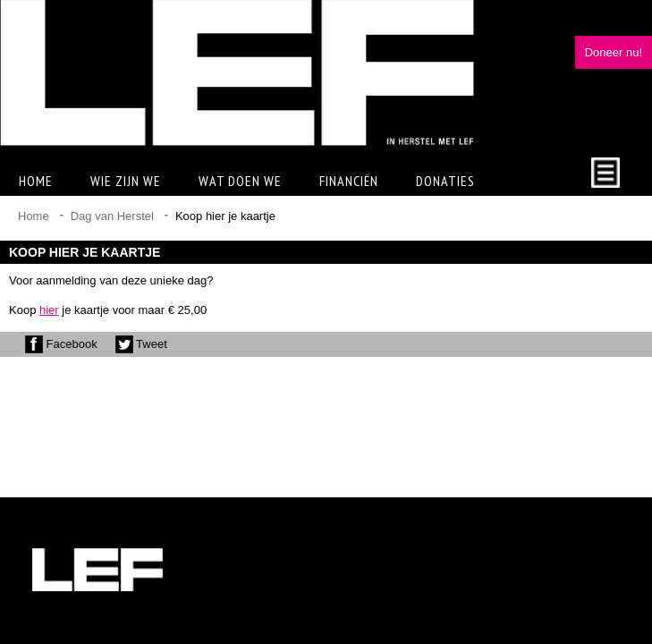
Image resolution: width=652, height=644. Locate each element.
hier (49, 310)
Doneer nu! (614, 52)
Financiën (349, 181)
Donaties (445, 181)
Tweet (141, 344)
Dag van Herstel (112, 216)
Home (36, 181)
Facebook (61, 344)
